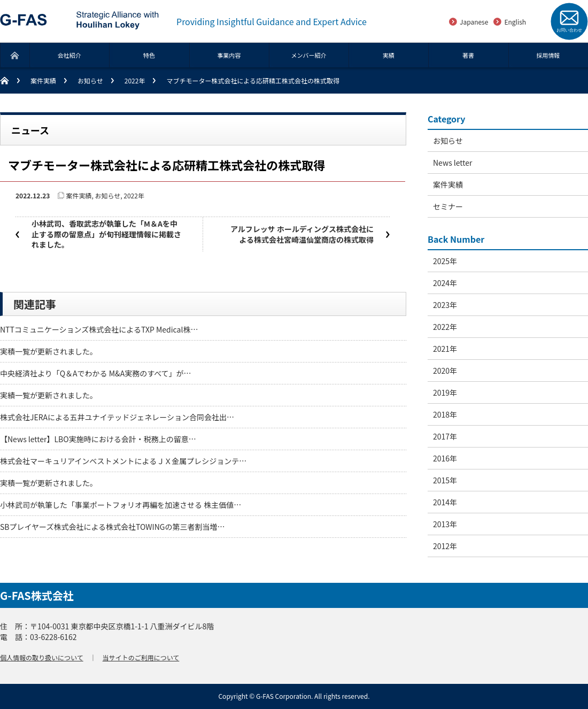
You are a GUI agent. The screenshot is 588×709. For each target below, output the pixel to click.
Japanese (474, 22)
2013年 (445, 524)
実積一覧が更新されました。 (49, 351)
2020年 (445, 371)
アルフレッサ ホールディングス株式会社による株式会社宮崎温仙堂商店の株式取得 (302, 234)
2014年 (445, 502)
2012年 (445, 546)
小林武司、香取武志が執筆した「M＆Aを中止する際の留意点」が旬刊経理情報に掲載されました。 (106, 234)
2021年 (445, 349)
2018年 (445, 414)
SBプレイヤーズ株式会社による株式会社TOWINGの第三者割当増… (112, 527)
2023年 (445, 305)
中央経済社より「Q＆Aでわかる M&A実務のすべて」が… (96, 373)
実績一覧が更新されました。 (49, 395)
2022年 (135, 80)
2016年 (445, 458)
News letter (453, 163)
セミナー (448, 206)
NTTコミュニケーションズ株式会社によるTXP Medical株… (99, 329)
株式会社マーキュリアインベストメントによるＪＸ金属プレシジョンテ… (123, 461)
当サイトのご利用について (141, 657)
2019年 (445, 392)
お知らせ (90, 80)
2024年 (445, 283)
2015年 (445, 480)
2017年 (445, 436)
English (515, 22)
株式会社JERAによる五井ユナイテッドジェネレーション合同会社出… (117, 417)
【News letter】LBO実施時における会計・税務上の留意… (98, 439)
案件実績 (43, 80)
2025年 (445, 261)
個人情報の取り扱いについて (42, 657)
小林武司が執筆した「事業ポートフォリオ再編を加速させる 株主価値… (121, 505)
